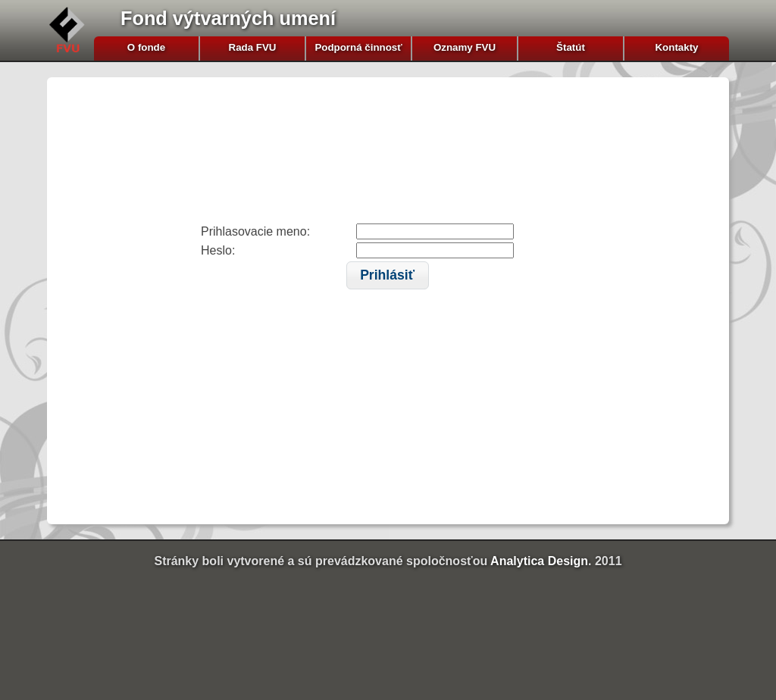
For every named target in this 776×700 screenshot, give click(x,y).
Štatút (571, 47)
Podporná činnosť (358, 47)
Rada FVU (253, 47)
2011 (609, 561)
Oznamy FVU (465, 47)
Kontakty (676, 47)
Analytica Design (539, 561)
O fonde (146, 47)
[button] (388, 275)
